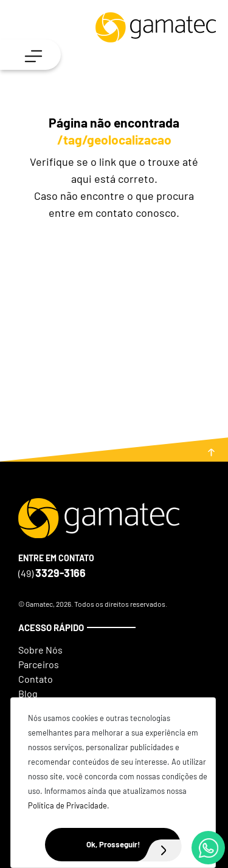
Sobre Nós (40, 650)
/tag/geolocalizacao (114, 139)
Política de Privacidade (67, 805)
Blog (28, 693)
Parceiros (39, 664)
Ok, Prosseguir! (134, 845)
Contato (36, 679)
